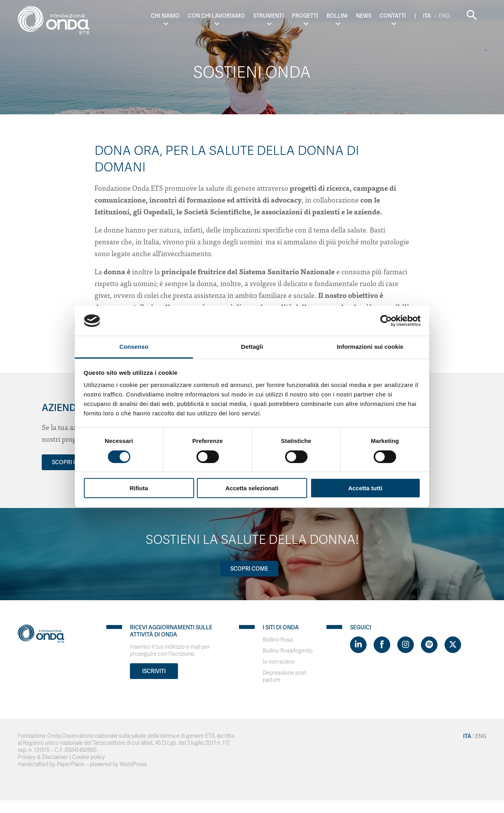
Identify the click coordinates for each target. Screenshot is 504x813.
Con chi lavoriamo (216, 16)
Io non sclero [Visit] (279, 662)
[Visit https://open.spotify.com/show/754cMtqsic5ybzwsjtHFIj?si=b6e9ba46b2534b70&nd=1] (429, 645)
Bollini (337, 16)
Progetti (305, 16)
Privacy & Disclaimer (43, 757)
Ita (427, 16)
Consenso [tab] (134, 347)
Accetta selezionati (252, 488)
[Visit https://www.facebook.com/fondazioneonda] (382, 645)
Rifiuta (139, 488)
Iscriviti (154, 671)
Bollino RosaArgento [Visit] (288, 651)
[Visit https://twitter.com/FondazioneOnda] (453, 645)
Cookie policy (89, 757)
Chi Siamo (165, 16)
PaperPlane (71, 764)
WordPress (133, 764)
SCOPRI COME (71, 462)
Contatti (393, 16)
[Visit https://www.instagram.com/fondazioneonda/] (406, 645)
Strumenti (269, 16)
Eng (444, 16)
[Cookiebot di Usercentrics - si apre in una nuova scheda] (386, 321)
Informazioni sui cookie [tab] (370, 347)
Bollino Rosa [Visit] (278, 640)
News (364, 16)
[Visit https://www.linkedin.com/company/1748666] (358, 645)
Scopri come (249, 569)
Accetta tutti (365, 488)
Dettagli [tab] (252, 347)
